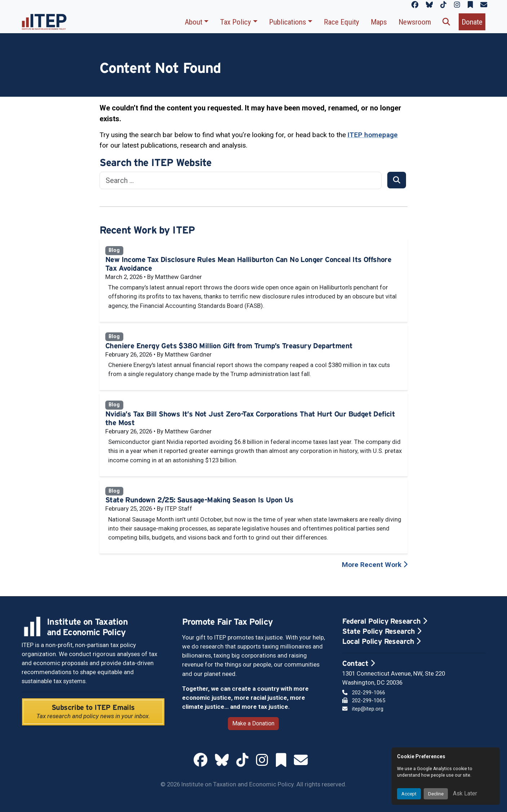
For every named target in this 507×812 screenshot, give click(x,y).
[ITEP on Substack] (470, 5)
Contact (358, 663)
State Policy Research (382, 631)
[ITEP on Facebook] (415, 5)
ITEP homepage (373, 135)
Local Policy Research (381, 641)
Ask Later (465, 793)
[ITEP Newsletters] (484, 5)
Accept (409, 794)
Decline (436, 794)
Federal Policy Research (385, 621)
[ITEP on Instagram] (457, 5)
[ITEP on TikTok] (443, 5)
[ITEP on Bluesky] (429, 5)
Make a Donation (253, 723)
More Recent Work (375, 565)
